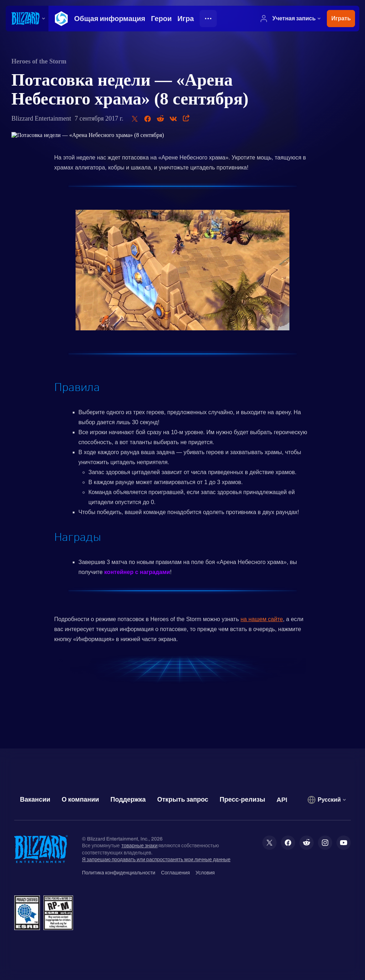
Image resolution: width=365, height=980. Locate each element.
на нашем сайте (262, 619)
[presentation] (27, 19)
